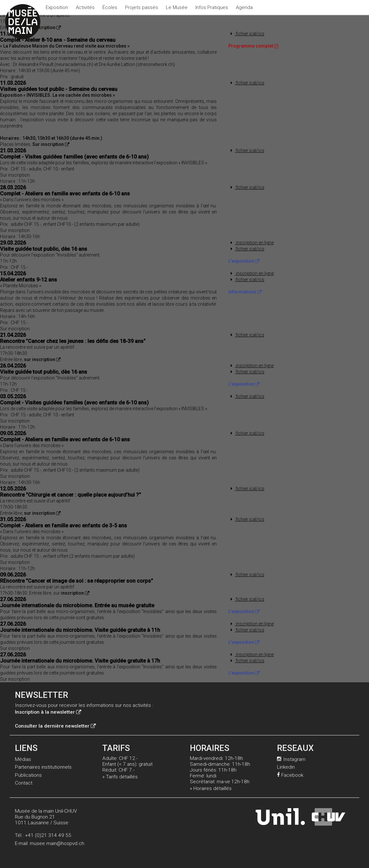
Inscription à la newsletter (48, 712)
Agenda (244, 7)
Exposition (57, 7)
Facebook (290, 775)
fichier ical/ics (246, 34)
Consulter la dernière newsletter (55, 726)
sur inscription (42, 359)
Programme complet (254, 46)
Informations (245, 292)
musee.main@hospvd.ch (57, 843)
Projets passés (142, 7)
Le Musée (177, 7)
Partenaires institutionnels (43, 767)
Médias (23, 759)
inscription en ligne (251, 243)
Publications (28, 775)
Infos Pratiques (212, 7)
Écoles (110, 7)
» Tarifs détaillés (120, 777)
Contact (24, 783)
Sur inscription (42, 27)
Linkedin (286, 767)
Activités (85, 7)
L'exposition (244, 261)
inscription (75, 593)
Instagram (291, 759)
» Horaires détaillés (211, 788)
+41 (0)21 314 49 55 (48, 835)
